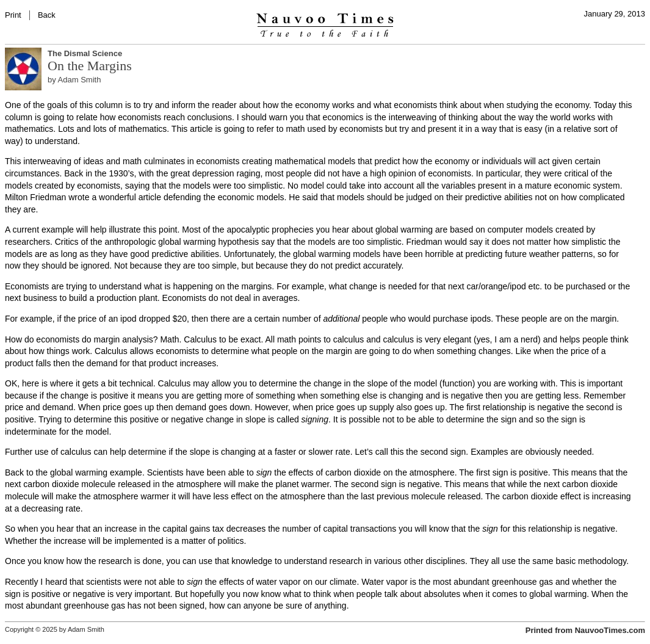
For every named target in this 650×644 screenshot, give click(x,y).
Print (13, 15)
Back (47, 15)
